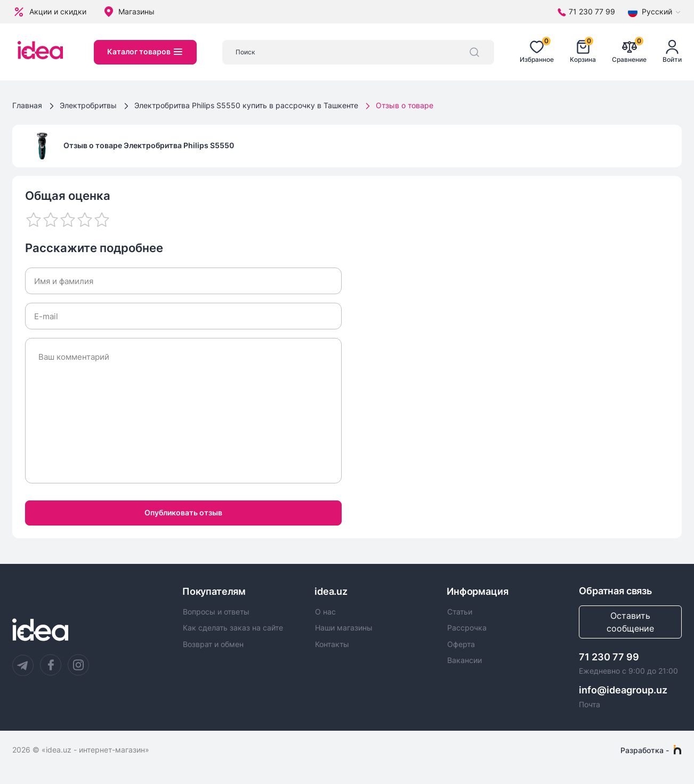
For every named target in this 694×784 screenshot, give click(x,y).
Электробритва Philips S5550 (179, 145)
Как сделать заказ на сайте (233, 628)
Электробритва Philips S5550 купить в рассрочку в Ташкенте (246, 105)
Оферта (461, 644)
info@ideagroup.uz (623, 690)
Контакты (332, 644)
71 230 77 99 (609, 657)
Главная (27, 105)
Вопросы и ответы (216, 612)
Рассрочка (467, 628)
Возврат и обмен (213, 644)
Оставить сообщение (630, 622)
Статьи (460, 612)
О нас (325, 612)
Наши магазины (344, 628)
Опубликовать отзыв (183, 512)
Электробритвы (88, 105)
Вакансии (465, 660)
